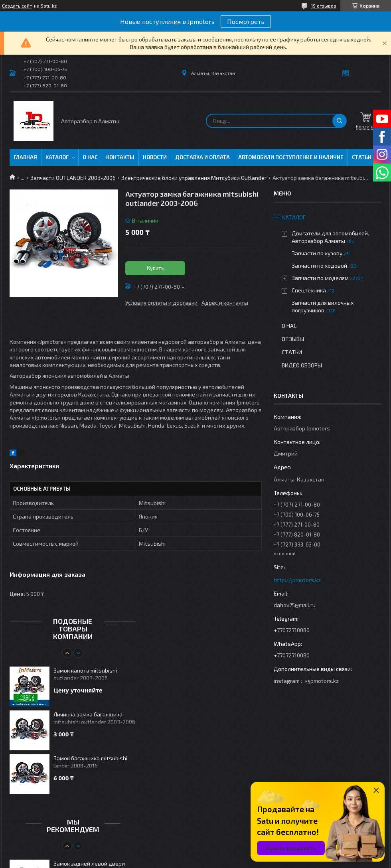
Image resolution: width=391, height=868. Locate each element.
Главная (25, 157)
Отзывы (293, 339)
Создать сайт (17, 6)
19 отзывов (324, 6)
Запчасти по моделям (320, 278)
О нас (90, 157)
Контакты (120, 157)
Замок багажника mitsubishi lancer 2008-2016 (90, 762)
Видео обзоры (302, 365)
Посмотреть (246, 21)
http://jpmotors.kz (297, 580)
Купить (155, 268)
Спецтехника (309, 290)
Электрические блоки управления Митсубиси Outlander (194, 178)
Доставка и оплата (202, 157)
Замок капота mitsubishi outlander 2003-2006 (85, 674)
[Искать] (340, 121)
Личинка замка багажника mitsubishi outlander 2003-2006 (94, 718)
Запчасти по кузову (317, 253)
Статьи (362, 157)
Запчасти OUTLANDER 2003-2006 (73, 178)
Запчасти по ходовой (319, 265)
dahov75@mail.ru (295, 605)
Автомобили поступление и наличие (291, 157)
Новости (155, 157)
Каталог (57, 157)
